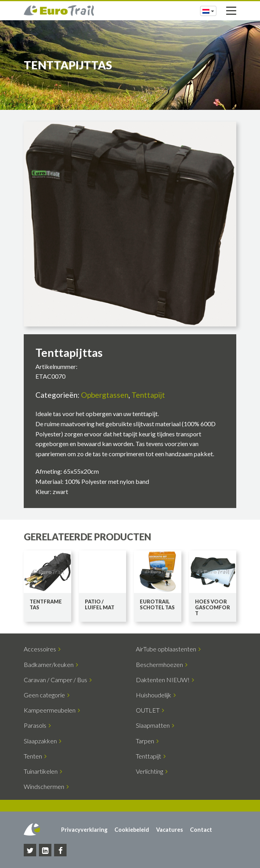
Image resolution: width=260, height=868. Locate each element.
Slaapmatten (155, 725)
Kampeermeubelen (52, 710)
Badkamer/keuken (51, 664)
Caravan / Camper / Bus (58, 680)
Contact (201, 830)
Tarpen (147, 741)
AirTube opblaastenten (168, 649)
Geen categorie (47, 695)
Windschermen (46, 786)
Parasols (37, 725)
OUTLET (150, 710)
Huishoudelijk (156, 695)
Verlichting (152, 771)
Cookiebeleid (132, 830)
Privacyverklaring (84, 830)
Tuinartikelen (43, 771)
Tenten (35, 756)
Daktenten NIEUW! (165, 680)
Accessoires (42, 649)
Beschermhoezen (162, 664)
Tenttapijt (148, 395)
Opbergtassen (105, 395)
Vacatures (170, 830)
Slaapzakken (43, 741)
